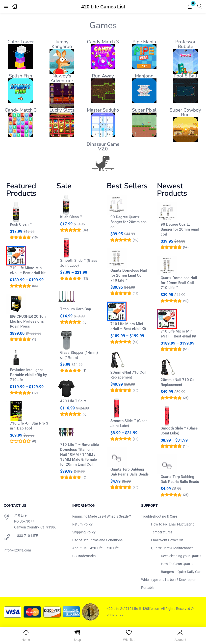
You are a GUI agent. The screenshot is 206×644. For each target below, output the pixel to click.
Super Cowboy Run (185, 112)
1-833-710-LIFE (26, 536)
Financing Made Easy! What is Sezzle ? (102, 516)
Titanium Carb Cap (76, 309)
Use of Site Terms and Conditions (97, 540)
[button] (190, 7)
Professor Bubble (185, 44)
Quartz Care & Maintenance (172, 548)
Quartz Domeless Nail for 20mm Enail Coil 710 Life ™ (129, 275)
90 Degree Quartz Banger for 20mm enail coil (129, 222)
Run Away (103, 76)
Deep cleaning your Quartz (181, 556)
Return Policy (82, 524)
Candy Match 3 (103, 42)
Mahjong (144, 76)
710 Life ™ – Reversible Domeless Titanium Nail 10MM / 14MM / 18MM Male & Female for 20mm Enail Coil (79, 454)
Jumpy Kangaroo (62, 44)
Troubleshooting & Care (159, 516)
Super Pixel (144, 110)
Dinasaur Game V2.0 (103, 147)
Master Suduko (103, 110)
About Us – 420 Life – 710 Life (95, 548)
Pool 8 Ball (185, 76)
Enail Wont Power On (167, 540)
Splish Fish (21, 76)
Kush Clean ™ (21, 224)
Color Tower (21, 42)
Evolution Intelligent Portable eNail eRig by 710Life (28, 375)
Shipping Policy (84, 532)
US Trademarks (84, 556)
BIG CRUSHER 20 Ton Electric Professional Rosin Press (28, 321)
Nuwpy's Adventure (62, 78)
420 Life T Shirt (73, 401)
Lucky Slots (62, 110)
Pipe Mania (144, 42)
